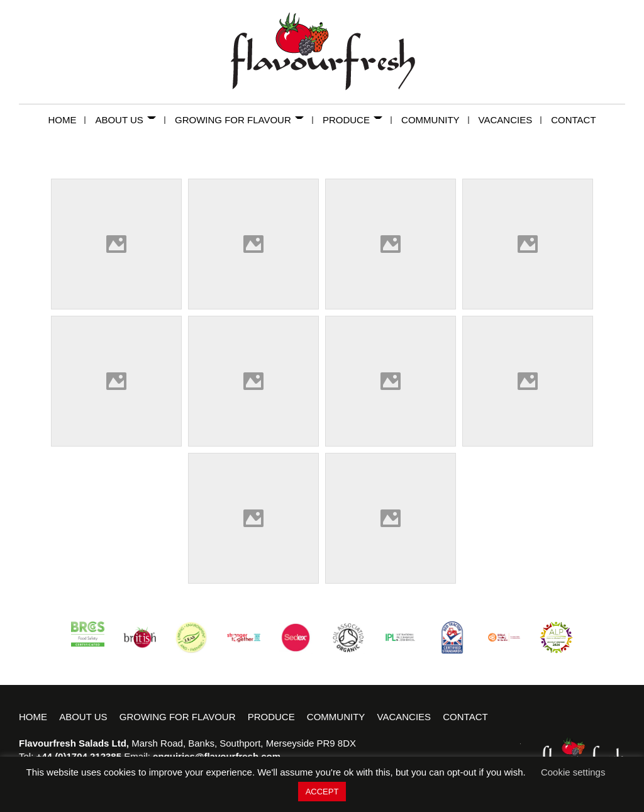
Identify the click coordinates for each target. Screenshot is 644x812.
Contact (573, 120)
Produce (357, 120)
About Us (130, 120)
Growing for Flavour (244, 120)
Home (67, 120)
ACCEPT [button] (322, 792)
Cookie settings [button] (573, 772)
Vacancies (510, 120)
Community (435, 120)
